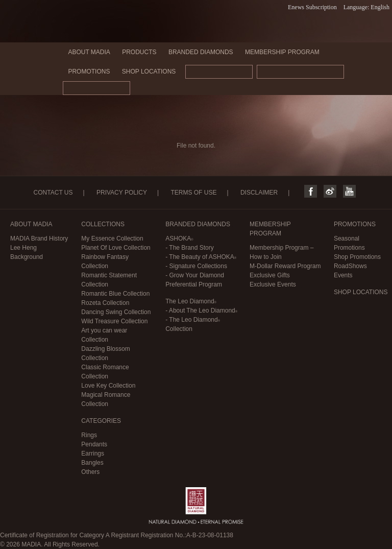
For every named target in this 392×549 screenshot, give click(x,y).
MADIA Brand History (39, 238)
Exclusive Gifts (270, 275)
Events (343, 275)
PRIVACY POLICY (122, 193)
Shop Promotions (357, 257)
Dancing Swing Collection (116, 312)
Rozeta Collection (105, 303)
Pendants (94, 444)
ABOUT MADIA (89, 52)
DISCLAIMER (259, 193)
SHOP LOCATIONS (149, 71)
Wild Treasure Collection (114, 321)
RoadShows (350, 266)
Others (90, 472)
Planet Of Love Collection (116, 248)
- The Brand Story (190, 248)
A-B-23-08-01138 (210, 535)
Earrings (93, 453)
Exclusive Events (273, 284)
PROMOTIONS (89, 71)
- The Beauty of (201, 257)
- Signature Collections (196, 266)
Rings (89, 435)
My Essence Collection (112, 238)
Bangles (92, 463)
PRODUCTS (139, 52)
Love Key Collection (108, 386)
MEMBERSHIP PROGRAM (282, 52)
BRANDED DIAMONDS (201, 52)
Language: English (366, 7)
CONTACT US (53, 193)
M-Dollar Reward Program (285, 266)
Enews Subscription (312, 7)
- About (201, 311)
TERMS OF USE (193, 193)
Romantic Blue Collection (115, 294)
